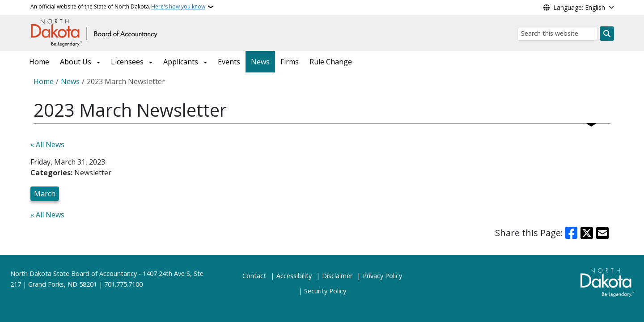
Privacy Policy (382, 276)
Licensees (127, 62)
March (45, 194)
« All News (47, 144)
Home (39, 62)
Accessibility (294, 276)
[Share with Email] (602, 233)
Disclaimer (337, 276)
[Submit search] (607, 34)
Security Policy (325, 291)
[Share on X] (587, 233)
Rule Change (331, 62)
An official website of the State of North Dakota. (118, 7)
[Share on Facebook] (572, 233)
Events (229, 62)
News (260, 62)
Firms (290, 62)
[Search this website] (557, 34)
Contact (254, 276)
